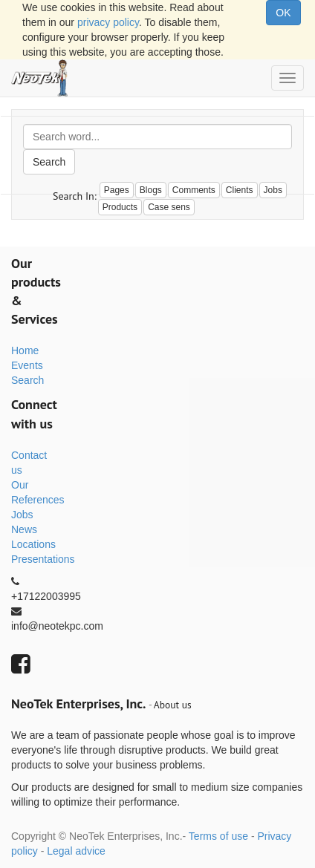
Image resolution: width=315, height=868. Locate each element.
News (24, 529)
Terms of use (218, 836)
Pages (117, 190)
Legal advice (76, 851)
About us (173, 705)
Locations (33, 544)
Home (25, 350)
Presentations (43, 559)
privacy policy (108, 22)
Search (49, 162)
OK (283, 13)
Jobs (22, 515)
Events (27, 365)
